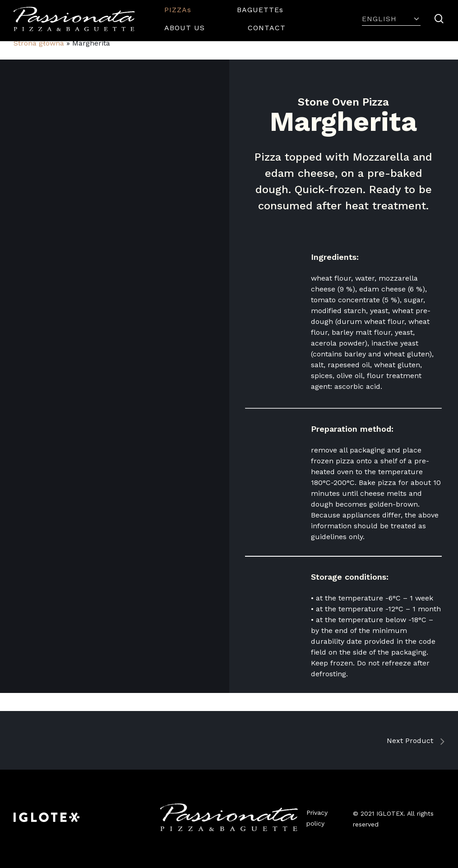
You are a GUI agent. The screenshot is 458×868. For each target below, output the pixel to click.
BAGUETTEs (261, 10)
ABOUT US (185, 28)
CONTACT (267, 28)
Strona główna (39, 43)
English (391, 19)
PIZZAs (179, 10)
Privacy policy (317, 818)
